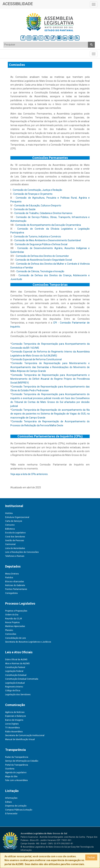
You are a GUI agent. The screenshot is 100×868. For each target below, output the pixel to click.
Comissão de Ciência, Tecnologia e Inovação (40, 271)
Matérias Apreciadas (15, 626)
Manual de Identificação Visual (20, 739)
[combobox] (46, 45)
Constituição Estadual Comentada (22, 679)
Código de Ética (13, 691)
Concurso (10, 525)
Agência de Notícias (15, 712)
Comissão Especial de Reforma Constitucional (37, 359)
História (9, 513)
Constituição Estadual (16, 675)
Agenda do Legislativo (16, 773)
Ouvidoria (10, 769)
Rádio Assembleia (14, 732)
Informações (11, 798)
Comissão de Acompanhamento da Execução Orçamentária (48, 225)
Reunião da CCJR (14, 619)
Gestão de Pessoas (15, 540)
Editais (8, 802)
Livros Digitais (12, 724)
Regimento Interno (14, 687)
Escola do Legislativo (15, 533)
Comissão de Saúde (25, 209)
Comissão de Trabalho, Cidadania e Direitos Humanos (43, 213)
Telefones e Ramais (15, 556)
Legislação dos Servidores (18, 695)
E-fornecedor (11, 814)
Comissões (11, 634)
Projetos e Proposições (16, 611)
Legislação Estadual (15, 683)
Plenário (9, 630)
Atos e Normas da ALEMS (17, 664)
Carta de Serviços (14, 521)
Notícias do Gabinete (15, 585)
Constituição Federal (15, 667)
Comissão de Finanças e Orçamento (33, 194)
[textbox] (46, 45)
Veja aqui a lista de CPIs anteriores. (29, 474)
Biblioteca (10, 529)
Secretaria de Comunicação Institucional (25, 735)
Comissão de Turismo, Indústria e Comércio (37, 237)
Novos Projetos (12, 622)
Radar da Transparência (17, 757)
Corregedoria (11, 593)
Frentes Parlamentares (16, 589)
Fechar (91, 857)
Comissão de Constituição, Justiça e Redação (37, 190)
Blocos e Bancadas (15, 582)
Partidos (9, 578)
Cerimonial (10, 544)
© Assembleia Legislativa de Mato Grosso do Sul (44, 847)
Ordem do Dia (12, 615)
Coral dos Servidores (15, 537)
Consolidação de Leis (16, 638)
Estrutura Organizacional (17, 517)
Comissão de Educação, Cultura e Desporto (38, 206)
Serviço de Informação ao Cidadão (22, 761)
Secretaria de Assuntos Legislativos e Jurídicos (28, 642)
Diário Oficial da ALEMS (16, 660)
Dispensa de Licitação (16, 806)
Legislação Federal (14, 671)
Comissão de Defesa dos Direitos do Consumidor (42, 256)
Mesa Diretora (12, 574)
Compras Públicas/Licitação (19, 810)
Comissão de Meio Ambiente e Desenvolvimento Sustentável (48, 240)
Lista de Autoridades (15, 548)
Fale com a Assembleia (16, 780)
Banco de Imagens (14, 720)
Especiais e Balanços (16, 716)
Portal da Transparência (17, 765)
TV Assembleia (12, 728)
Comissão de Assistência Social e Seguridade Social (44, 260)
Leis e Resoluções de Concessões (22, 552)
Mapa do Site (11, 777)
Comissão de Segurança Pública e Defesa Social (41, 244)
